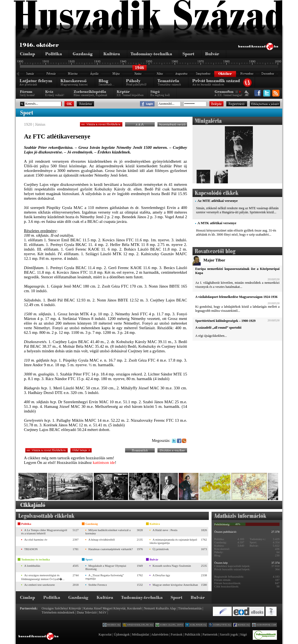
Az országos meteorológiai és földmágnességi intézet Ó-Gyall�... (43, 577)
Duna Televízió (87, 612)
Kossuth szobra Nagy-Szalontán (172, 566)
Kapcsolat (105, 634)
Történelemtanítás (190, 608)
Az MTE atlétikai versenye (218, 201)
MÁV (103, 612)
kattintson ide (104, 463)
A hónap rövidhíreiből (102, 540)
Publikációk (192, 634)
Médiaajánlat (140, 634)
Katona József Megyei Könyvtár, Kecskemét (113, 608)
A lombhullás (32, 566)
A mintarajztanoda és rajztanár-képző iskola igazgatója (173, 541)
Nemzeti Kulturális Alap (160, 608)
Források (177, 634)
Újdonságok (122, 634)
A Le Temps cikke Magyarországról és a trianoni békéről (44, 532)
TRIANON (31, 549)
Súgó (243, 634)
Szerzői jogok (229, 634)
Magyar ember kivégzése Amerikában (175, 585)
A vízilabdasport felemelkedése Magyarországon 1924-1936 (236, 297)
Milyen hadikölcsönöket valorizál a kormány (108, 532)
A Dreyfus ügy (161, 575)
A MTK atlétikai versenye (217, 223)
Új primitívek (161, 549)
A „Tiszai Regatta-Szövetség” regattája (105, 577)
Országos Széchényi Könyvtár (61, 608)
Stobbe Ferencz (98, 585)
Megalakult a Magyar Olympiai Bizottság (106, 567)
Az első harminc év (36, 540)
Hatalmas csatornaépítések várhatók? (111, 549)
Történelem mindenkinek (58, 612)
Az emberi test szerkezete (40, 585)
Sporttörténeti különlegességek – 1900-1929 (225, 321)
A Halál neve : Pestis (165, 530)
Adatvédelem (160, 634)
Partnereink (210, 634)
